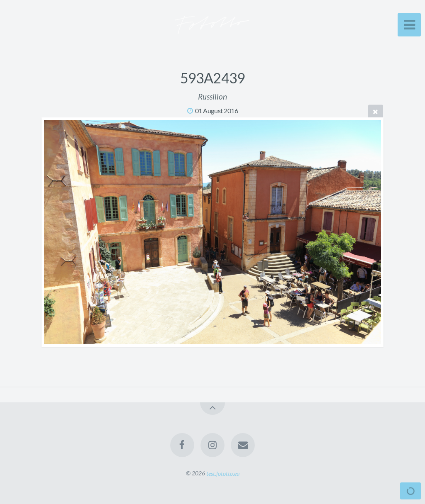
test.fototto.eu (223, 473)
